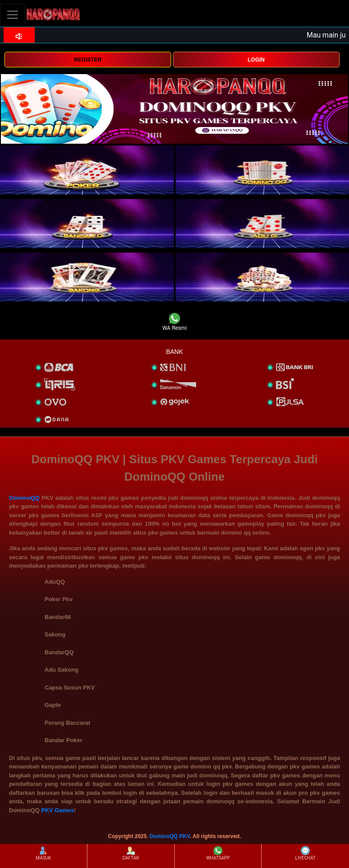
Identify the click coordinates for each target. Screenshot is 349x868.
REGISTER (88, 60)
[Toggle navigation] (12, 15)
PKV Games (57, 810)
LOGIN (256, 60)
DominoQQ (24, 498)
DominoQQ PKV (170, 836)
